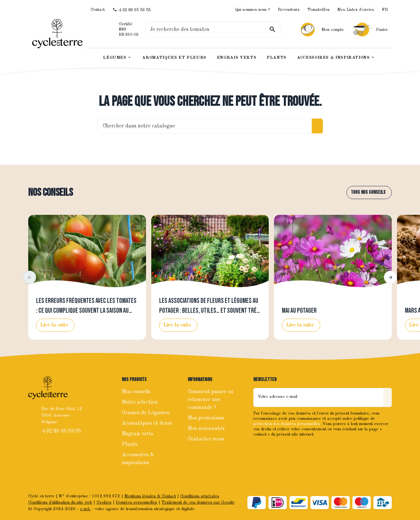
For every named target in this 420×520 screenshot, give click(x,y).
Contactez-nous (206, 439)
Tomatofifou (318, 10)
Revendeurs (289, 10)
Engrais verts (137, 434)
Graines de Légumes (146, 413)
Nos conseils (51, 193)
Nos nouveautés (206, 429)
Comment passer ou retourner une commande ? (210, 400)
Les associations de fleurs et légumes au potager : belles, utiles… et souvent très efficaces (209, 311)
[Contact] (98, 10)
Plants (130, 444)
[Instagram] (274, 448)
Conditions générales (200, 496)
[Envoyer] (388, 397)
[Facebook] (259, 448)
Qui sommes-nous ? (253, 10)
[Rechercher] (272, 30)
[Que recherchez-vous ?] (213, 30)
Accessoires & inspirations (138, 459)
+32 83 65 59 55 (62, 431)
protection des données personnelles (287, 424)
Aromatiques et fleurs (147, 423)
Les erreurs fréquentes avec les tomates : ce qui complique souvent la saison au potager (86, 311)
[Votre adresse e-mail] (318, 397)
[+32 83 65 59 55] (132, 10)
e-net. (85, 509)
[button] (30, 277)
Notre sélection (140, 402)
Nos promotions (206, 418)
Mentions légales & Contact (150, 496)
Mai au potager (299, 311)
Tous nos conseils (368, 192)
